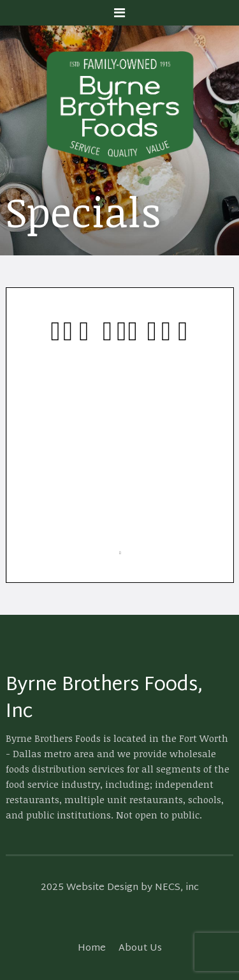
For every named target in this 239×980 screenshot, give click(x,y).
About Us (140, 948)
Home (92, 948)
